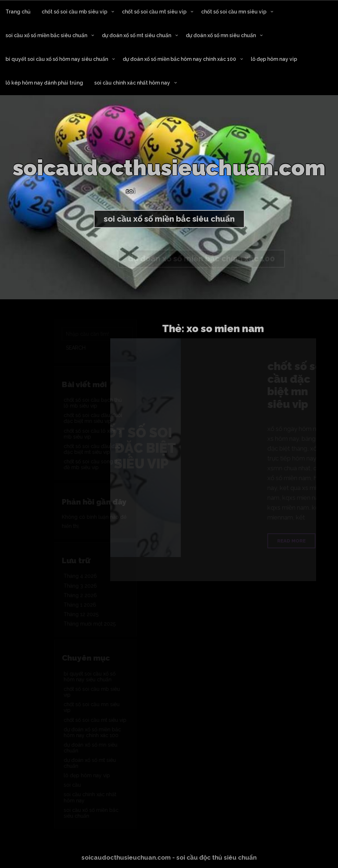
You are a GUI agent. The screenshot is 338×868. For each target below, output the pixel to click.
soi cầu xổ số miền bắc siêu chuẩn (46, 35)
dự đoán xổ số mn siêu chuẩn (221, 35)
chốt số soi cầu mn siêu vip (234, 12)
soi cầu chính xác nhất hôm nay (132, 83)
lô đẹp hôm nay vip (274, 59)
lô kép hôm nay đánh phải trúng (44, 83)
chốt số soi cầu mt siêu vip (154, 12)
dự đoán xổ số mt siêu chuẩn (137, 35)
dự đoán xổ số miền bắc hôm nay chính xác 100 (179, 59)
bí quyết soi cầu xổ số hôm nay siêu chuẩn (57, 59)
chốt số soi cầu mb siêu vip (74, 12)
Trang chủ (18, 12)
